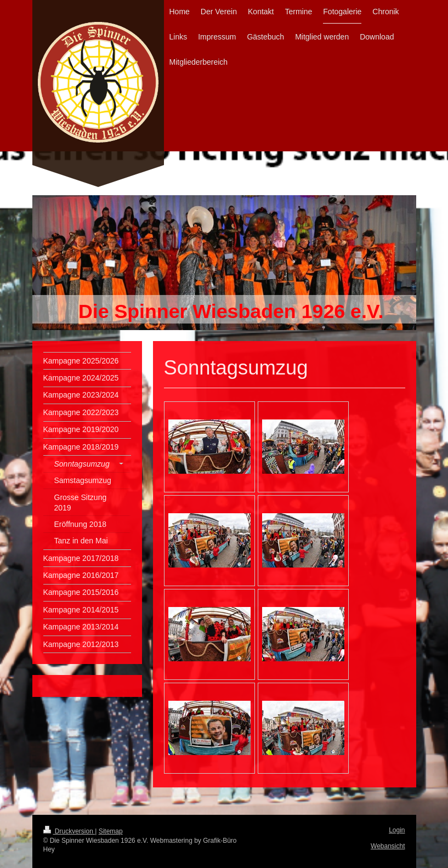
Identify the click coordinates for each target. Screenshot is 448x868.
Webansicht (388, 846)
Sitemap (111, 831)
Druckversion (69, 831)
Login (397, 830)
